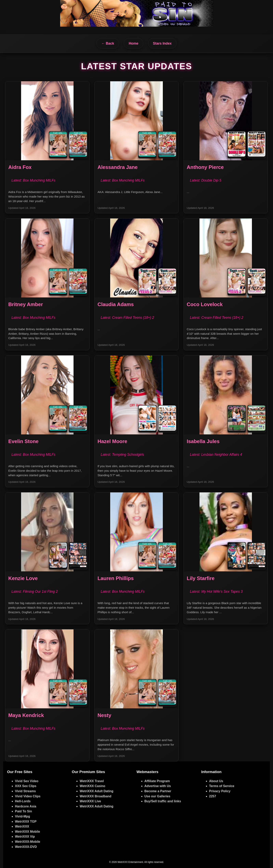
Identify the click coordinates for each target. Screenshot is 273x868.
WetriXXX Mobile (27, 832)
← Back (108, 43)
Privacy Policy (220, 791)
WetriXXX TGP (26, 822)
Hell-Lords (23, 801)
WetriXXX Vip (25, 837)
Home (134, 43)
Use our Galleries (157, 796)
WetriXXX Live (90, 801)
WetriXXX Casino (92, 786)
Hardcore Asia (26, 806)
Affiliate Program (157, 781)
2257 (213, 796)
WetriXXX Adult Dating (96, 791)
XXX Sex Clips (26, 786)
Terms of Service (222, 786)
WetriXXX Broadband (96, 796)
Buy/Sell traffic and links (163, 801)
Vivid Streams (25, 791)
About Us (216, 781)
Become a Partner (158, 791)
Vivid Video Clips (28, 796)
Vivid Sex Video (27, 781)
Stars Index (162, 43)
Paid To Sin (23, 811)
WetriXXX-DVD (26, 847)
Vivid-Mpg (22, 816)
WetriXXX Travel (92, 781)
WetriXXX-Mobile (28, 842)
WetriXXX (22, 826)
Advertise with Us (158, 786)
